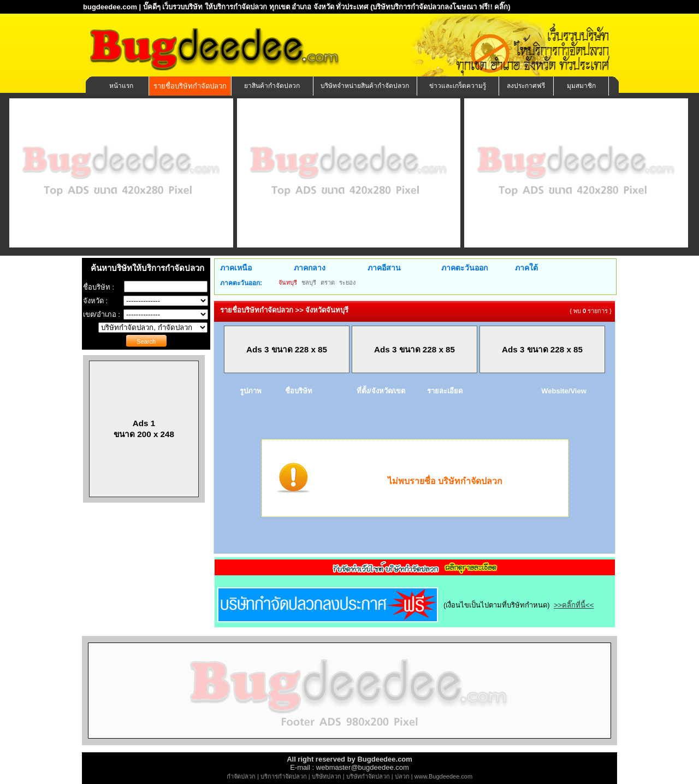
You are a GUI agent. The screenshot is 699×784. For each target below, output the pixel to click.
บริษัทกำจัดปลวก (368, 776)
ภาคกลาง (310, 268)
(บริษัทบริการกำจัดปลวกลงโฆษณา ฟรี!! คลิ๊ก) (440, 7)
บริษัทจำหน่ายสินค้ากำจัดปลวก (365, 86)
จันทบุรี (288, 282)
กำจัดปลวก (241, 776)
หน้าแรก (121, 86)
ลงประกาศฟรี (526, 86)
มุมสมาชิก (581, 86)
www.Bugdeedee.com (443, 776)
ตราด (328, 282)
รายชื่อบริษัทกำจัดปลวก (190, 86)
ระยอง (347, 282)
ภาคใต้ (526, 268)
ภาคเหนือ (236, 268)
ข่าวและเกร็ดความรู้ (458, 86)
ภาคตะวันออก (464, 268)
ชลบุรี (309, 282)
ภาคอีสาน (384, 268)
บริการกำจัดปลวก (284, 776)
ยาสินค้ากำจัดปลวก (272, 86)
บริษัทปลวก (327, 776)
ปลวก (402, 776)
